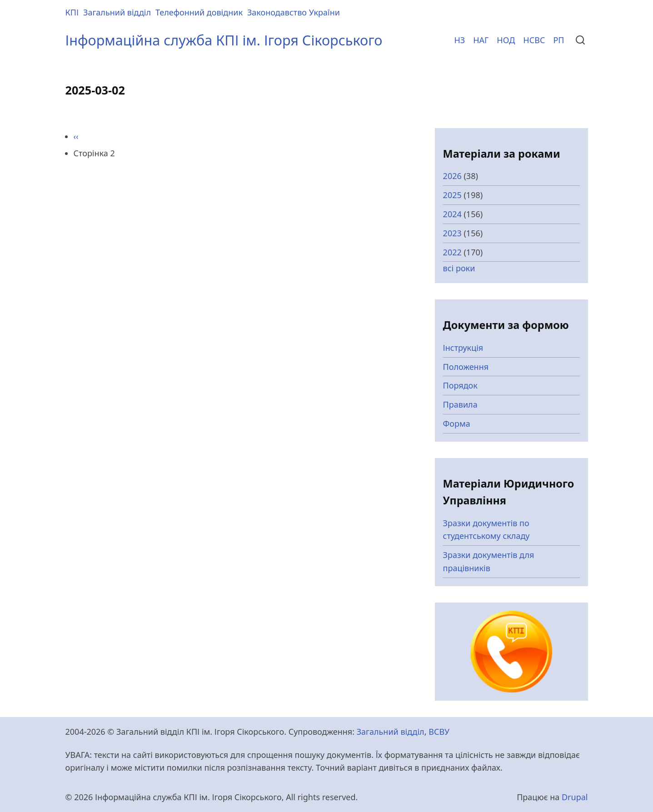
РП (558, 40)
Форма (457, 423)
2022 (452, 252)
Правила (460, 404)
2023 (452, 233)
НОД (506, 40)
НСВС (534, 40)
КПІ (72, 12)
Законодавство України (294, 12)
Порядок (460, 385)
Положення (466, 367)
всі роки (459, 268)
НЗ (459, 40)
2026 (452, 176)
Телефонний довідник (199, 12)
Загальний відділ (117, 12)
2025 (452, 195)
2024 (452, 214)
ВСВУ (439, 732)
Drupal (575, 797)
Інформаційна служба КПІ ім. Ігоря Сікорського (224, 40)
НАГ (481, 40)
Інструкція (463, 348)
